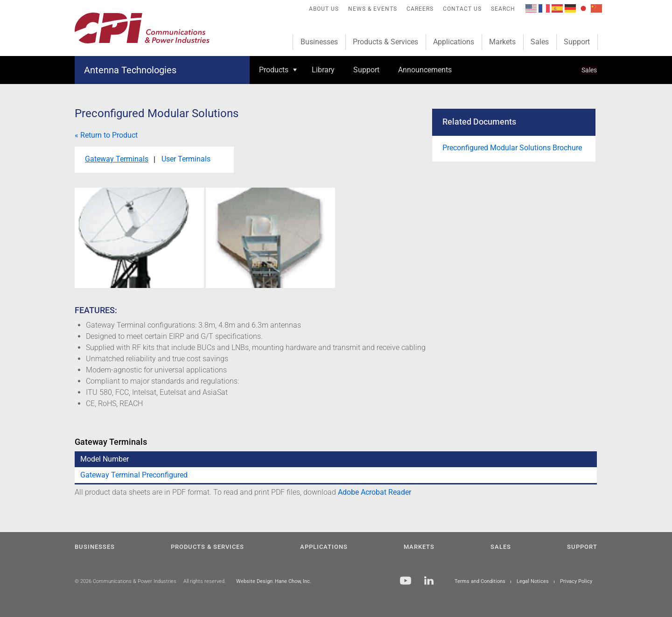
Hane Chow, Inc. (293, 581)
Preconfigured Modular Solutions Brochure (512, 148)
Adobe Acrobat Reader (374, 492)
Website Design (254, 581)
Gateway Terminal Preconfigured (134, 475)
